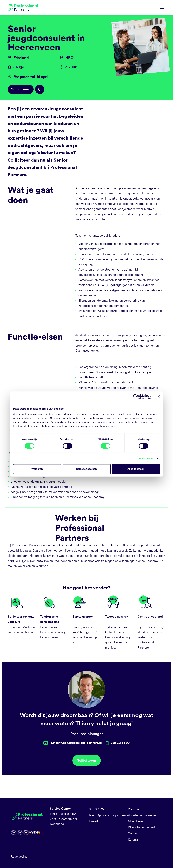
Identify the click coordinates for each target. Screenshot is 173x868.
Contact (133, 833)
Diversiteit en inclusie (142, 827)
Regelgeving (19, 856)
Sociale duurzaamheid (143, 815)
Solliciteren (21, 89)
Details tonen (145, 458)
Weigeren (37, 469)
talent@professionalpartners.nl (109, 815)
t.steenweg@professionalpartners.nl (76, 743)
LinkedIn (95, 821)
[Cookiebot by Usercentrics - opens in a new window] (136, 396)
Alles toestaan (136, 469)
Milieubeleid (136, 821)
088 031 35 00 (99, 809)
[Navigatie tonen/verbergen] (162, 8)
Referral (133, 839)
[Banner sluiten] (159, 396)
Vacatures (135, 809)
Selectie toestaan (87, 469)
